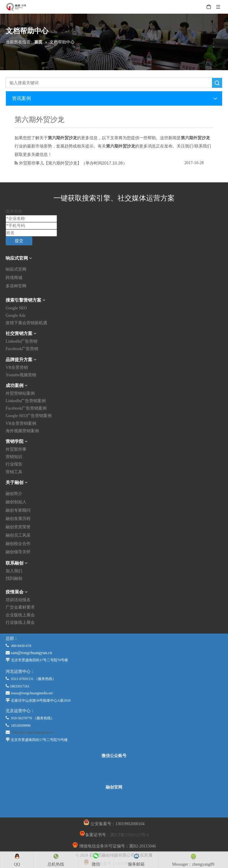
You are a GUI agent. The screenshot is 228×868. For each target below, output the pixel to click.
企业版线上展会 (20, 615)
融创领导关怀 (18, 552)
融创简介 (14, 494)
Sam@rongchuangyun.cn (33, 732)
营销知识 (14, 457)
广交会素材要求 (20, 607)
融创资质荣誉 (18, 527)
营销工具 (14, 472)
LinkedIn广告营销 (22, 341)
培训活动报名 (18, 600)
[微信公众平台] (114, 772)
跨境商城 (14, 278)
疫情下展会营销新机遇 (26, 323)
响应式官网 (16, 269)
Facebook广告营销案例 (26, 408)
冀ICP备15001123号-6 (130, 835)
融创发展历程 (18, 519)
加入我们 (14, 571)
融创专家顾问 (18, 510)
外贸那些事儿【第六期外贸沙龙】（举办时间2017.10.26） (73, 163)
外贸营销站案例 (20, 393)
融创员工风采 (18, 535)
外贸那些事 (16, 449)
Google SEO (16, 308)
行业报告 (14, 464)
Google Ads (16, 315)
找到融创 (14, 578)
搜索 (217, 83)
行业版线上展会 (20, 622)
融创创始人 (16, 502)
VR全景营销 (17, 368)
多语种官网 (16, 286)
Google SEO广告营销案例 (29, 416)
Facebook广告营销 (22, 349)
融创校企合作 (18, 544)
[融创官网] (114, 803)
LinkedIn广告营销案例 (26, 401)
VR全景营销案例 (21, 423)
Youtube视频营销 (21, 375)
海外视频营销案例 (22, 431)
